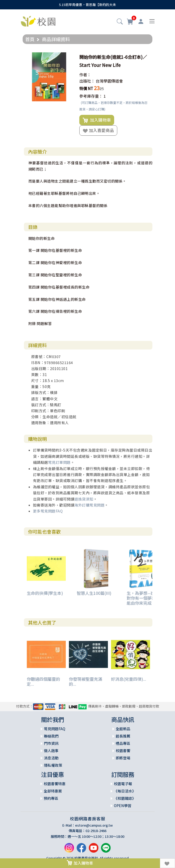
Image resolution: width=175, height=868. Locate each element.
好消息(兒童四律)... (129, 679)
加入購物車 (97, 120)
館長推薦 (123, 736)
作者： (85, 75)
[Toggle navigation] (152, 21)
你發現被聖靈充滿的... (86, 681)
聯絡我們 (51, 736)
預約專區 (51, 798)
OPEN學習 (123, 805)
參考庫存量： (91, 96)
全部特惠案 (53, 791)
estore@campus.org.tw (94, 825)
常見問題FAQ (55, 729)
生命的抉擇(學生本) (45, 593)
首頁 (30, 39)
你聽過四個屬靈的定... (43, 681)
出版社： (87, 81)
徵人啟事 (51, 751)
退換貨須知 (84, 499)
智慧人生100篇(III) (94, 593)
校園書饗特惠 (55, 784)
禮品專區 (123, 743)
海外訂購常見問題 (89, 505)
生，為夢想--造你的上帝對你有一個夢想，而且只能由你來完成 (150, 598)
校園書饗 (123, 751)
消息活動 (51, 758)
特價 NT (86, 88)
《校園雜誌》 (125, 798)
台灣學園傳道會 (109, 81)
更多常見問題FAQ (48, 511)
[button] (120, 22)
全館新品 (123, 729)
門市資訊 (51, 743)
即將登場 (123, 758)
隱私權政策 (53, 765)
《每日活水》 (125, 791)
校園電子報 (123, 784)
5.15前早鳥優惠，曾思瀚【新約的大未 (87, 5)
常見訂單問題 (59, 462)
